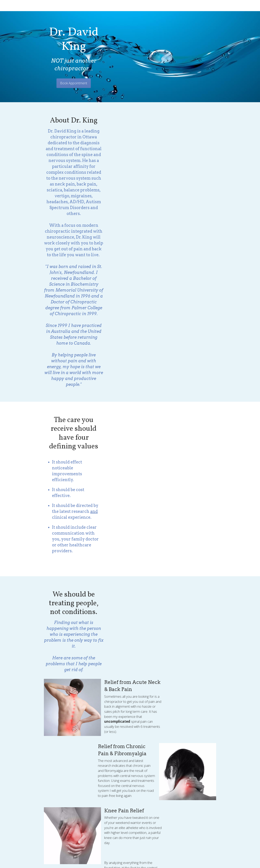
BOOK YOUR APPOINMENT (130, 732)
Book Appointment (130, 61)
